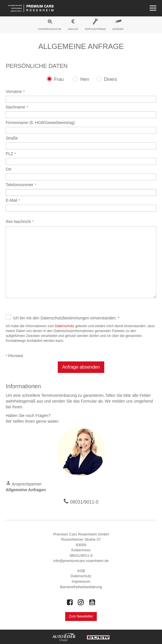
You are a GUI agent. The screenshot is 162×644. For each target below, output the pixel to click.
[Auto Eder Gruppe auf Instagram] (81, 602)
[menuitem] (50, 26)
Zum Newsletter (81, 616)
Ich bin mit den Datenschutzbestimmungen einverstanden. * (66, 318)
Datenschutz (64, 326)
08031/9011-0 (84, 502)
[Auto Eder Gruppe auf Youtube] (92, 602)
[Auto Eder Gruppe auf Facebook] (70, 602)
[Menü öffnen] (152, 8)
